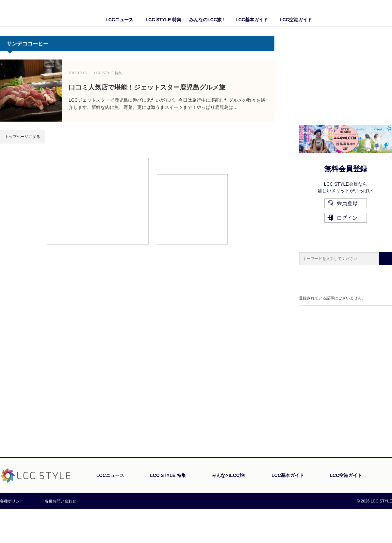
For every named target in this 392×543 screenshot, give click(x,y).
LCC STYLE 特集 (164, 20)
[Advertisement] (98, 201)
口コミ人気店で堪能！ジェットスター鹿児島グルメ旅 (147, 87)
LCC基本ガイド (252, 20)
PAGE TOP (374, 479)
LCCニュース (119, 20)
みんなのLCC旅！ (208, 20)
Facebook (374, 13)
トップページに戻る (23, 137)
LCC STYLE (38, 13)
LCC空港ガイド (296, 20)
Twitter (387, 13)
